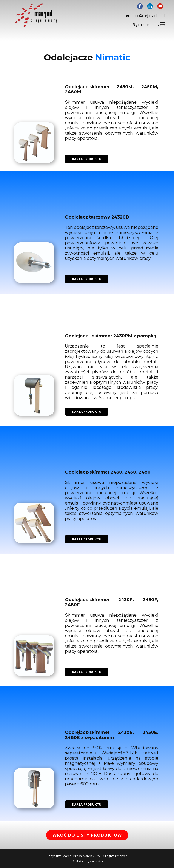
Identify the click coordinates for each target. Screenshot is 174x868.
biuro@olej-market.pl (145, 16)
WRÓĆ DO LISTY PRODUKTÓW (87, 835)
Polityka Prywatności (87, 861)
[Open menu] (162, 23)
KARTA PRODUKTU (87, 159)
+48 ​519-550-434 (149, 25)
